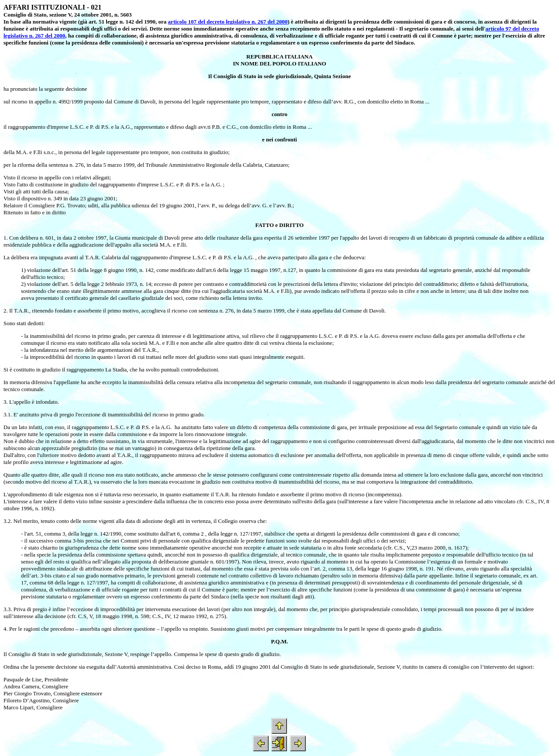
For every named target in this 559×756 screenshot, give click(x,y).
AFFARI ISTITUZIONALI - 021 (52, 7)
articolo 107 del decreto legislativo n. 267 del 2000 (228, 22)
